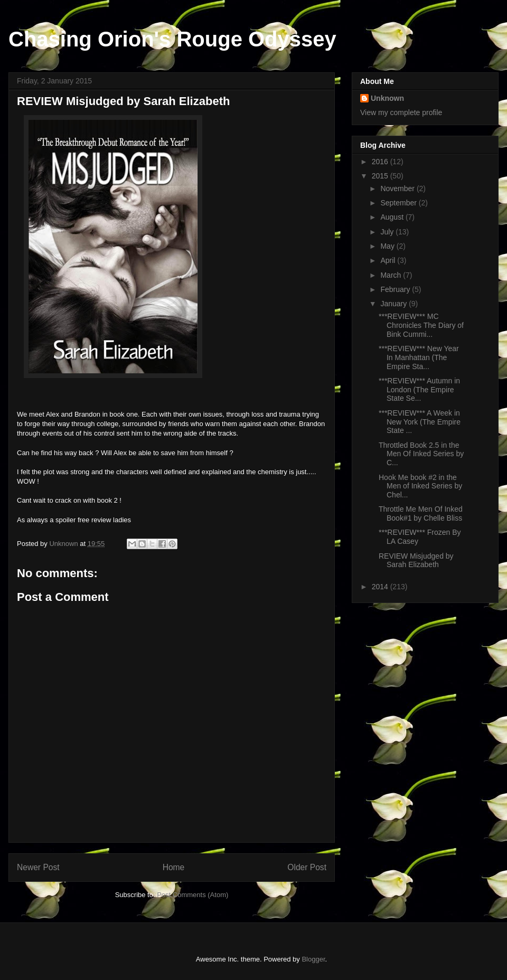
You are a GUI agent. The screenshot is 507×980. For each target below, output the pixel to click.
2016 (381, 162)
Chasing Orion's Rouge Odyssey (172, 39)
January (395, 304)
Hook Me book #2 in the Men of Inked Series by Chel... (420, 486)
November (398, 189)
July (388, 232)
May (388, 246)
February (396, 289)
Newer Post (38, 867)
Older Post (307, 867)
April (389, 260)
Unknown (387, 98)
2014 (381, 587)
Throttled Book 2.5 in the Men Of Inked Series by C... (421, 454)
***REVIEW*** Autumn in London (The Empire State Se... (419, 390)
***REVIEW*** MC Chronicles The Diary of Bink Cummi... (421, 325)
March (392, 275)
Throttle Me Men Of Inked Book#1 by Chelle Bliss (421, 513)
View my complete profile (401, 112)
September (399, 203)
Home (174, 867)
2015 (381, 176)
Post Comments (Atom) (193, 895)
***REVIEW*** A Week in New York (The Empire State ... (420, 422)
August (393, 217)
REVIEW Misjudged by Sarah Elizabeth (416, 560)
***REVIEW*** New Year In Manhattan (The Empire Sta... (419, 357)
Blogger (313, 959)
